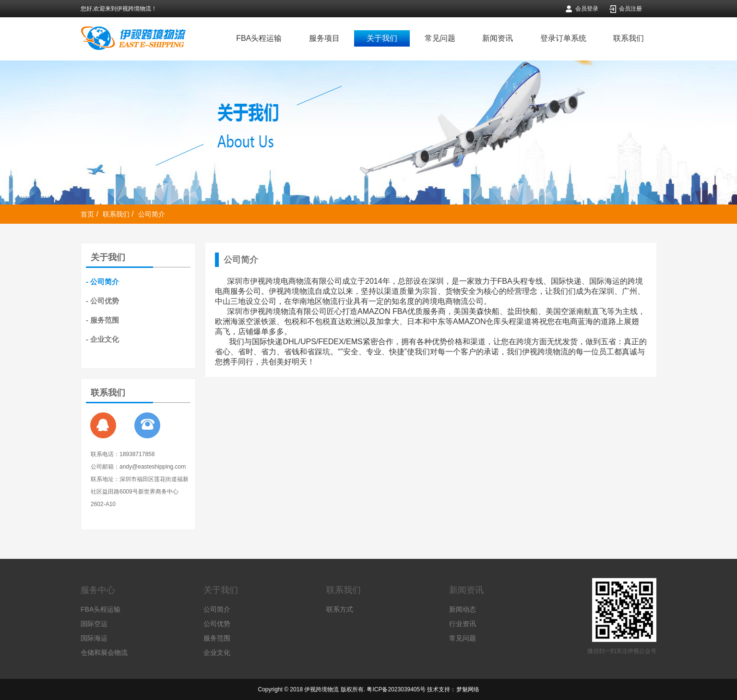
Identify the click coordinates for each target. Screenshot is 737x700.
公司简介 (152, 214)
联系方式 (340, 609)
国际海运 (94, 638)
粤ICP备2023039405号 (396, 689)
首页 (87, 214)
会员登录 (587, 9)
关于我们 (382, 38)
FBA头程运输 (259, 38)
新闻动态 (463, 609)
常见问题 (440, 38)
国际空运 (94, 624)
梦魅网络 (468, 689)
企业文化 (217, 652)
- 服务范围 (102, 320)
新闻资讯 (498, 38)
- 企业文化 (102, 339)
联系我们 (629, 38)
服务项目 (324, 38)
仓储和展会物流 (104, 652)
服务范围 (217, 638)
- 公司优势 (102, 301)
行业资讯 (463, 624)
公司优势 (217, 624)
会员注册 (630, 9)
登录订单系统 (563, 38)
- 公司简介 (102, 282)
